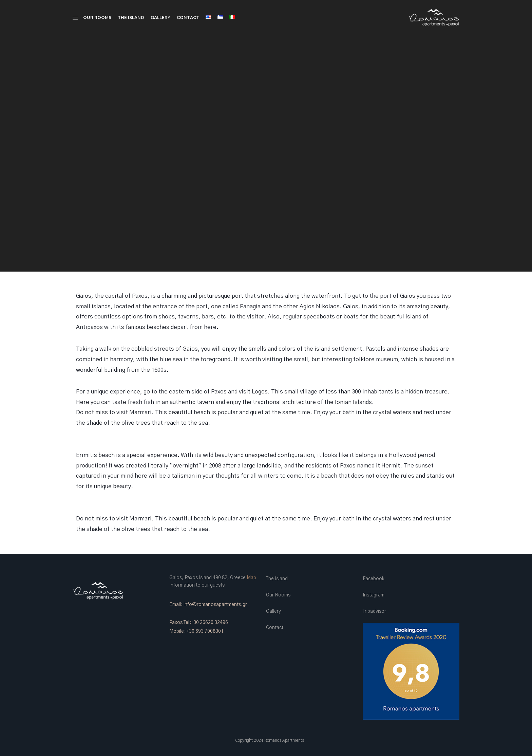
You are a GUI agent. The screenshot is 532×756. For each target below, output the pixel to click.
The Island (131, 17)
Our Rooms (97, 17)
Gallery (160, 17)
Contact (188, 17)
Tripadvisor (374, 611)
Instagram (374, 595)
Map (251, 578)
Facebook (374, 579)
